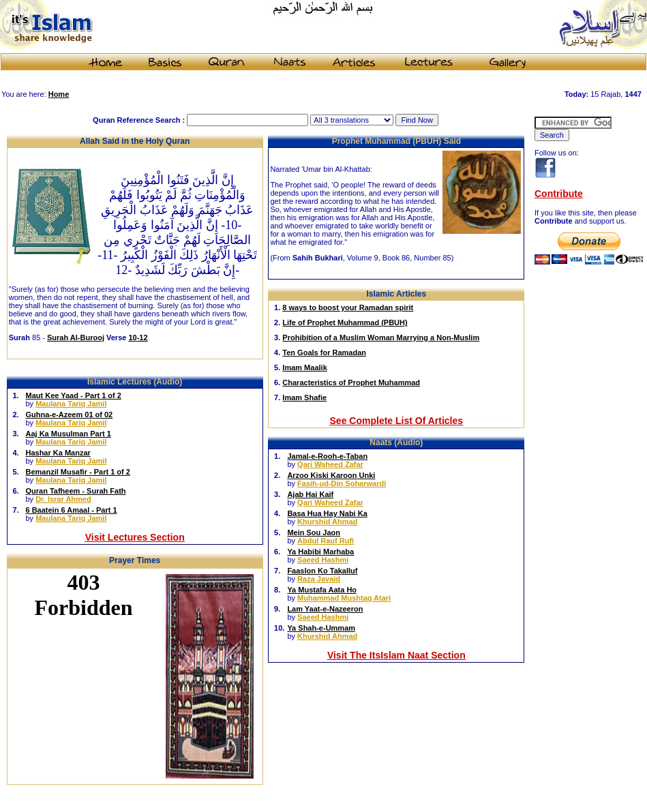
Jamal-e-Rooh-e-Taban (327, 456)
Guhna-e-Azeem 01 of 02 (69, 415)
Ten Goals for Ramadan (324, 352)
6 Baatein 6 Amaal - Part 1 (71, 510)
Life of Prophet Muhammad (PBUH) (345, 322)
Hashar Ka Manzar (58, 453)
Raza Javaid (319, 579)
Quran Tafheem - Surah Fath (75, 491)
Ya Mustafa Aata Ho (322, 590)
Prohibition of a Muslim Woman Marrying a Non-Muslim (381, 337)
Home (59, 94)
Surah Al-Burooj (76, 337)
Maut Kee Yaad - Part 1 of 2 (73, 395)
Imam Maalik (304, 367)
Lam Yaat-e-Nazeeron (325, 609)
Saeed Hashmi (323, 560)
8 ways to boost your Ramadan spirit (348, 307)
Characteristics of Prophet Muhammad (351, 382)
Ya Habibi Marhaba (320, 552)
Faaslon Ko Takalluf (322, 571)
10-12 (138, 337)
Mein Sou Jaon (314, 532)
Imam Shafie (304, 397)
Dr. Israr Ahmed (63, 499)
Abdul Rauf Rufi (326, 541)
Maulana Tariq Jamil (71, 404)
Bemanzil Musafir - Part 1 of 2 (77, 472)
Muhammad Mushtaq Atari (344, 598)
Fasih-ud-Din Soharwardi (342, 483)
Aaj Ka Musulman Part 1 (68, 434)
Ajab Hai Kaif (310, 494)
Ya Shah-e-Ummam (321, 628)
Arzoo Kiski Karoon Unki (331, 475)
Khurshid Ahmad (327, 522)
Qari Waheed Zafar (330, 464)
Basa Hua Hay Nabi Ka (327, 513)
